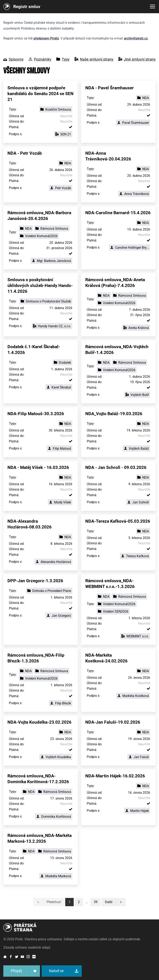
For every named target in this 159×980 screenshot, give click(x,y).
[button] (96, 902)
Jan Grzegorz (59, 616)
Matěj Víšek (60, 502)
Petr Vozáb (61, 188)
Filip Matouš (59, 449)
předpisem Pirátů (46, 38)
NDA (143, 98)
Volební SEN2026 (113, 611)
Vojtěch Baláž (136, 449)
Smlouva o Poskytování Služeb (46, 301)
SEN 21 (63, 134)
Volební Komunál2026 (39, 236)
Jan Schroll (138, 502)
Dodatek (62, 363)
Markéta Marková (56, 876)
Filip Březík (61, 703)
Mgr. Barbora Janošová (51, 261)
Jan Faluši (139, 757)
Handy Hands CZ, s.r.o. (52, 326)
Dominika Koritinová (54, 817)
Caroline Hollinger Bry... (129, 248)
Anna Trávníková (134, 194)
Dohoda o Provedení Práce (49, 591)
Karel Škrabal (59, 387)
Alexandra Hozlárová (53, 562)
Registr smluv (27, 7)
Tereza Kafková (135, 556)
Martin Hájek (137, 811)
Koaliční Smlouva (56, 109)
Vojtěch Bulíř (137, 395)
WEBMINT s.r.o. (135, 636)
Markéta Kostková (133, 696)
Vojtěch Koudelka (56, 757)
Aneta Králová (136, 328)
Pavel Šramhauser (133, 123)
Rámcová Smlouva (52, 229)
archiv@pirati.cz (136, 38)
